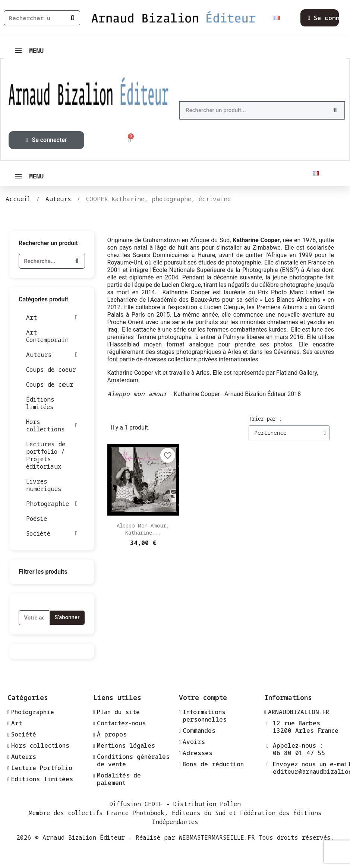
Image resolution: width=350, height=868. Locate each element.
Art (52, 317)
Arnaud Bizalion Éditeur (84, 837)
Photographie (52, 504)
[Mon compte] (47, 140)
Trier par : (265, 419)
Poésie (37, 519)
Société (52, 533)
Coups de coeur (51, 370)
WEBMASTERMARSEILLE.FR (217, 837)
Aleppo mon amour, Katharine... (143, 529)
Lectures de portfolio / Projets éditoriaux (46, 455)
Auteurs (52, 355)
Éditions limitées (40, 403)
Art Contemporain (47, 336)
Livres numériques (44, 485)
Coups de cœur (50, 384)
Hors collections (52, 425)
